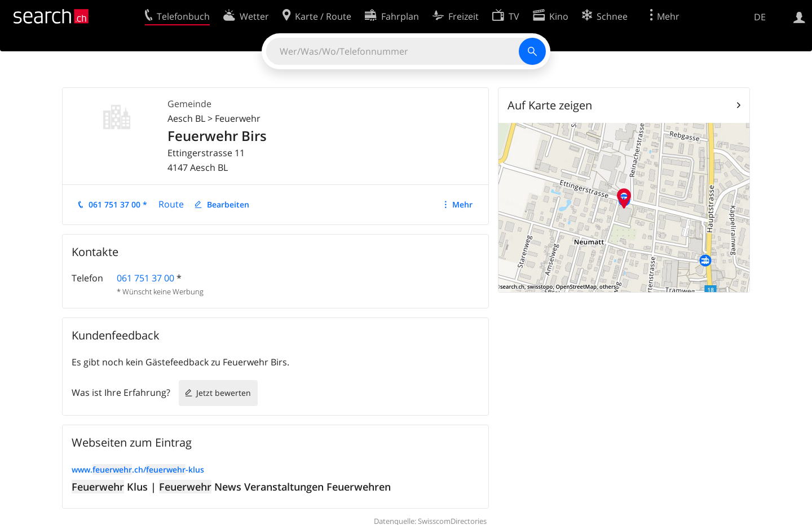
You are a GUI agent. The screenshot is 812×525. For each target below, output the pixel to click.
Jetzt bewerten (224, 393)
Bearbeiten (228, 204)
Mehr (462, 204)
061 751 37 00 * (118, 204)
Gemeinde (189, 104)
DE (760, 17)
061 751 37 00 (145, 278)
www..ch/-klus (138, 469)
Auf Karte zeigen (550, 105)
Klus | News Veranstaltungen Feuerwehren (231, 487)
